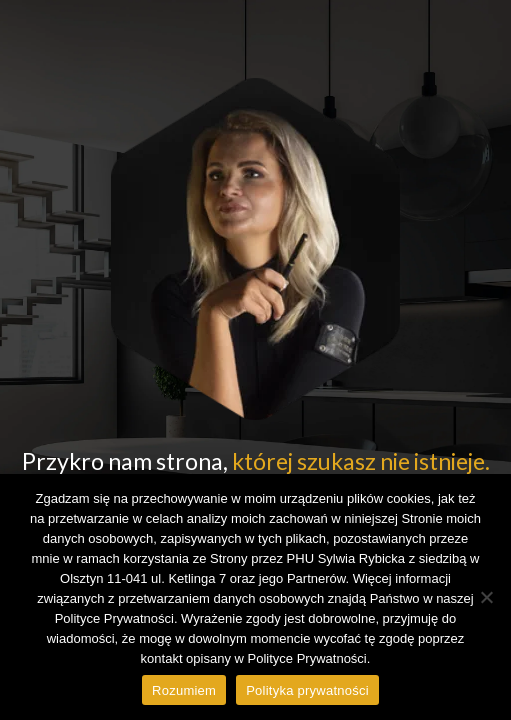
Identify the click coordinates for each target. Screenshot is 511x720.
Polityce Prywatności (307, 658)
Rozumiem (184, 690)
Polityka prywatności (307, 690)
